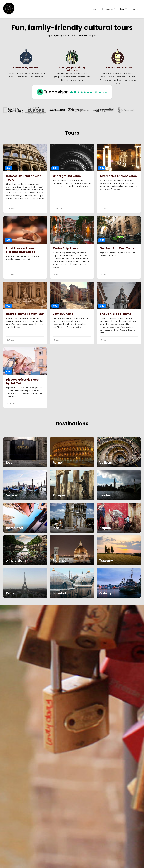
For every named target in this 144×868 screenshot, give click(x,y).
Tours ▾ (123, 9)
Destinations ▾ (108, 9)
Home (94, 9)
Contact (135, 9)
